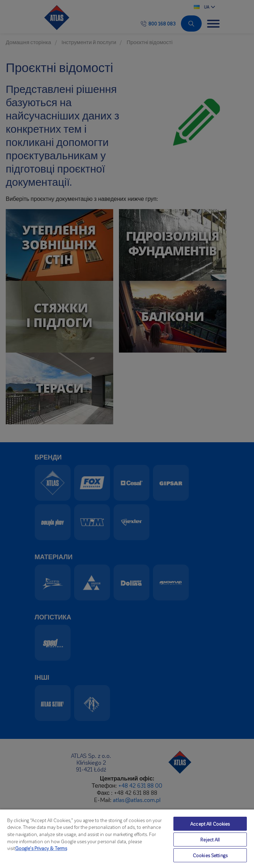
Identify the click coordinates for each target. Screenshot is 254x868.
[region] (127, 838)
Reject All (210, 839)
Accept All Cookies (210, 824)
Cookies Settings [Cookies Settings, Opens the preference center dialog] (210, 855)
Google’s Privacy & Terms (41, 848)
